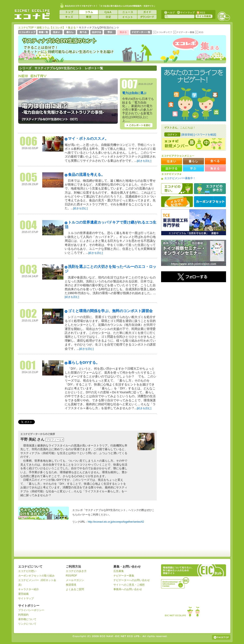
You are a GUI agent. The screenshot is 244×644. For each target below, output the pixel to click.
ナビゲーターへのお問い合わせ (132, 580)
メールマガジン (75, 580)
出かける (97, 33)
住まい (57, 33)
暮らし (70, 33)
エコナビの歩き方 (210, 189)
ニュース (128, 12)
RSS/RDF (71, 576)
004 (28, 225)
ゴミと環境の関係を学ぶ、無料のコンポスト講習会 (110, 311)
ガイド (147, 12)
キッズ (69, 17)
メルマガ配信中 (177, 202)
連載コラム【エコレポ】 (51, 28)
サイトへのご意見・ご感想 (129, 585)
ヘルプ (170, 12)
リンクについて (27, 624)
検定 (89, 17)
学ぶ (110, 33)
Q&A (108, 12)
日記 (108, 17)
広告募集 (119, 571)
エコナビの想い (177, 189)
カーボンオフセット (210, 202)
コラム (89, 12)
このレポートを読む (138, 125)
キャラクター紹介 (29, 589)
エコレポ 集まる (192, 51)
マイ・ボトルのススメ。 (88, 139)
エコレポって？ (162, 33)
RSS (201, 12)
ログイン (172, 134)
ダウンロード (147, 17)
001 (28, 365)
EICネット (224, 16)
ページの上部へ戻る (221, 637)
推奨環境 (71, 585)
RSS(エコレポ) (200, 33)
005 (28, 177)
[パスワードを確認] (205, 135)
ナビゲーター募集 (184, 33)
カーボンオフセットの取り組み (36, 576)
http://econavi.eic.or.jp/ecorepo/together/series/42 (116, 522)
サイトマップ (185, 12)
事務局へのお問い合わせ (128, 589)
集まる (72, 28)
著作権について (27, 619)
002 (28, 314)
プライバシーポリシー (31, 610)
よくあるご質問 (75, 589)
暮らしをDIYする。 (84, 363)
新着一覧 (44, 33)
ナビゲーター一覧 (141, 33)
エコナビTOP (26, 28)
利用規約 (23, 615)
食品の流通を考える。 (86, 175)
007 (130, 84)
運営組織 (23, 594)
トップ (69, 12)
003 (28, 269)
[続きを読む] (144, 161)
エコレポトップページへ (27, 33)
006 (28, 141)
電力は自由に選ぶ (134, 93)
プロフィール (54, 440)
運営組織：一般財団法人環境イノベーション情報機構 (175, 582)
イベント (128, 17)
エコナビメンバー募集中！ (180, 178)
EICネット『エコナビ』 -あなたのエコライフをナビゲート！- (32, 14)
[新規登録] (187, 135)
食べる (83, 33)
